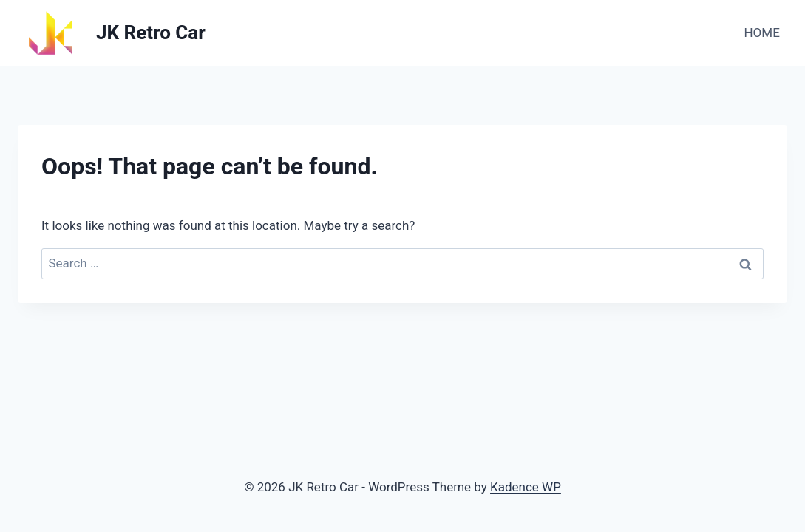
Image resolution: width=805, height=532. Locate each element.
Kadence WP (526, 487)
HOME (761, 33)
